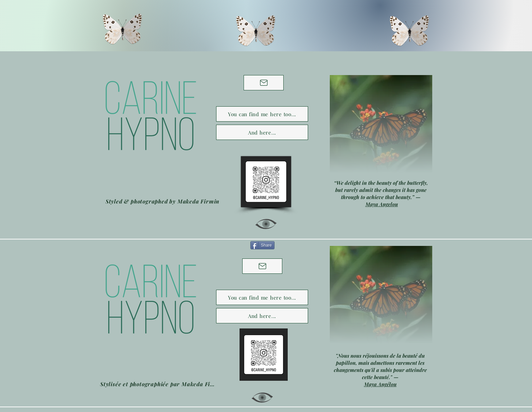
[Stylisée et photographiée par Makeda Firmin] (158, 384)
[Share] (262, 245)
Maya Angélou (380, 384)
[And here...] (262, 132)
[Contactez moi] (262, 266)
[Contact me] (264, 83)
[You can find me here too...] (262, 114)
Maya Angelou (382, 204)
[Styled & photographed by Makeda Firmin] (163, 201)
